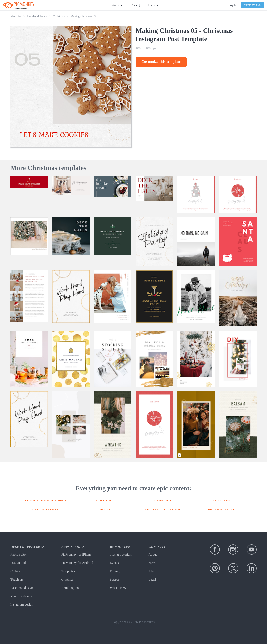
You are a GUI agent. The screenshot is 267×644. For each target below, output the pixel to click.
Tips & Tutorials (121, 554)
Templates (68, 571)
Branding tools (71, 588)
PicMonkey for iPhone (76, 554)
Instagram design (22, 604)
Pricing (136, 5)
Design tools (19, 563)
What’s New (118, 588)
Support (115, 579)
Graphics (163, 500)
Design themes (46, 510)
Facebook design (22, 588)
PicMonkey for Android (77, 563)
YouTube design (21, 596)
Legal (152, 579)
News (152, 563)
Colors (104, 510)
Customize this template (161, 62)
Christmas (59, 16)
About (153, 554)
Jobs (151, 571)
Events (114, 563)
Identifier (16, 16)
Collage (104, 500)
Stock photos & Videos (46, 500)
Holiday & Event (37, 16)
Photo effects (222, 510)
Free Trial (252, 5)
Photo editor (19, 554)
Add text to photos (163, 510)
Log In (232, 5)
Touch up (17, 579)
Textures (221, 500)
